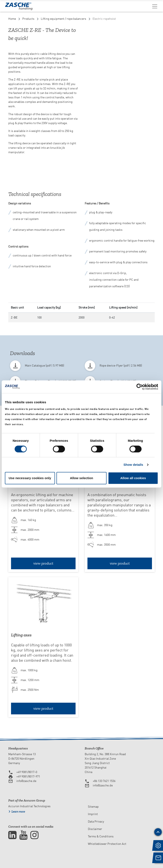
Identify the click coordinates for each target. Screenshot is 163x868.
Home (12, 19)
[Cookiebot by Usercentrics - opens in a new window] (140, 387)
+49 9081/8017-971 (28, 776)
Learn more (18, 812)
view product (43, 563)
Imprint (93, 814)
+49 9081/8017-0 (27, 772)
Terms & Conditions (101, 836)
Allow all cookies (133, 478)
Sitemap (93, 807)
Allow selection (81, 478)
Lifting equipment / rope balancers (63, 19)
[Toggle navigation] (155, 6)
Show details (133, 465)
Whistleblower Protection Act (107, 844)
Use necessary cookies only (30, 478)
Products (28, 19)
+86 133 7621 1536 (104, 781)
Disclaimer (95, 829)
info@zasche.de (26, 781)
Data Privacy (96, 821)
